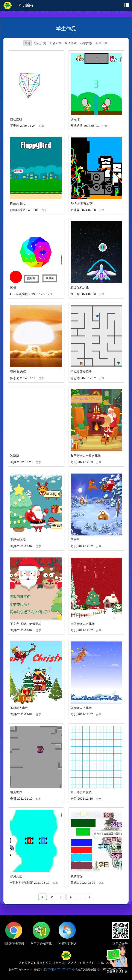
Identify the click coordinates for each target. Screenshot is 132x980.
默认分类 (40, 43)
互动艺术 (55, 43)
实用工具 (102, 43)
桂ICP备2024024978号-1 (61, 969)
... (80, 897)
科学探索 (86, 43)
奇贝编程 (26, 5)
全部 (27, 43)
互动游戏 (71, 43)
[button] (127, 5)
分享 (41, 126)
